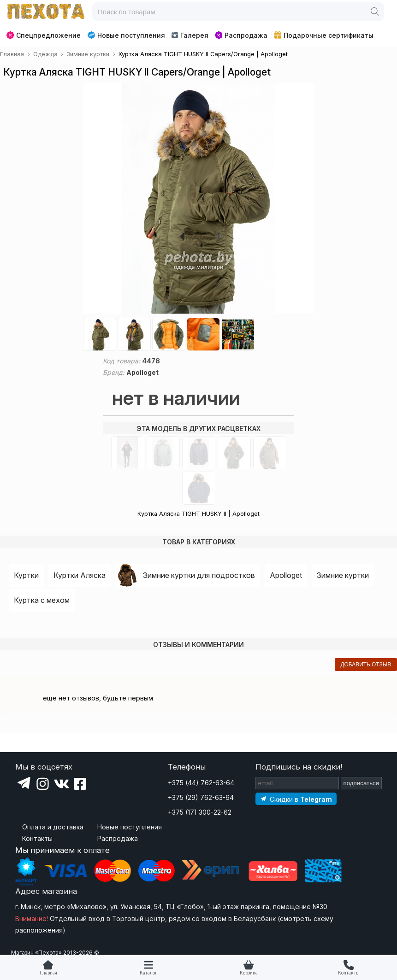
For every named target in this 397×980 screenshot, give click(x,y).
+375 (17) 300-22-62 (200, 812)
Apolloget (286, 575)
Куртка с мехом (42, 600)
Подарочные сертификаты (324, 35)
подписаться (361, 783)
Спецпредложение (44, 35)
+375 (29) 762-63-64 (201, 797)
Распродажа (241, 35)
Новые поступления (126, 35)
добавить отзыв (366, 665)
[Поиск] (375, 12)
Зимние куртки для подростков (199, 575)
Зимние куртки (343, 575)
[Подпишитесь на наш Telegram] (296, 799)
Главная (48, 973)
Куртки (26, 575)
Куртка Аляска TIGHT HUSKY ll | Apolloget (198, 514)
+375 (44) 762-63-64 (201, 783)
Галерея (190, 35)
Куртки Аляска (80, 575)
